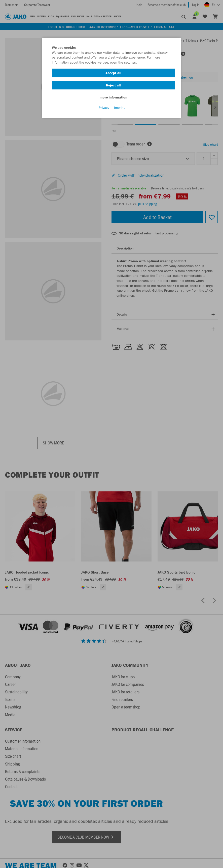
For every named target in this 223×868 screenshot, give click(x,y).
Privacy (104, 108)
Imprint (119, 108)
